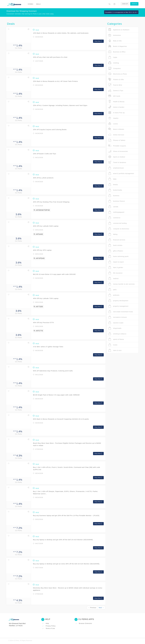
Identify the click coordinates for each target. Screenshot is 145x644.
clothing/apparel (116, 212)
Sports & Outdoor (117, 157)
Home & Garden (116, 107)
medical (113, 278)
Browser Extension (84, 623)
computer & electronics (119, 229)
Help (46, 623)
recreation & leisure (118, 317)
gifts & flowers (116, 251)
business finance (117, 201)
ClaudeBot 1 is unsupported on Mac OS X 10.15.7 (121, 12)
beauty (113, 184)
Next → (101, 608)
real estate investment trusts (121, 312)
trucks (113, 345)
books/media (115, 190)
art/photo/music (116, 168)
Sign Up (125, 4)
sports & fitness (116, 339)
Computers (115, 68)
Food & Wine (115, 85)
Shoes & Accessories (118, 151)
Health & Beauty (116, 102)
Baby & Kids (115, 41)
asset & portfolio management (121, 173)
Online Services (116, 135)
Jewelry (113, 118)
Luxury (113, 124)
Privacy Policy (49, 626)
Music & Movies (116, 129)
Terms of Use (49, 628)
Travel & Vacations (117, 162)
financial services (117, 240)
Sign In (134, 4)
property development (118, 301)
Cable (113, 57)
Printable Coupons (117, 146)
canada (113, 207)
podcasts (114, 295)
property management (118, 306)
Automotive (115, 35)
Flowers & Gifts (116, 79)
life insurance (115, 273)
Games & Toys (116, 91)
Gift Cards (114, 96)
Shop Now (98, 41)
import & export (116, 262)
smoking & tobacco (117, 334)
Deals (38, 4)
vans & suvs (115, 350)
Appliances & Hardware (119, 30)
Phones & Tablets (117, 140)
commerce (114, 218)
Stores (31, 4)
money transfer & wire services (121, 284)
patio (112, 290)
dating (113, 234)
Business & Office (117, 52)
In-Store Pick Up (116, 113)
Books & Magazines (118, 46)
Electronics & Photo (118, 74)
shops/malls (115, 328)
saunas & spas (116, 323)
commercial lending (118, 223)
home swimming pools (118, 256)
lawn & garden (116, 267)
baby (112, 179)
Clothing (114, 63)
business (114, 196)
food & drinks (115, 245)
